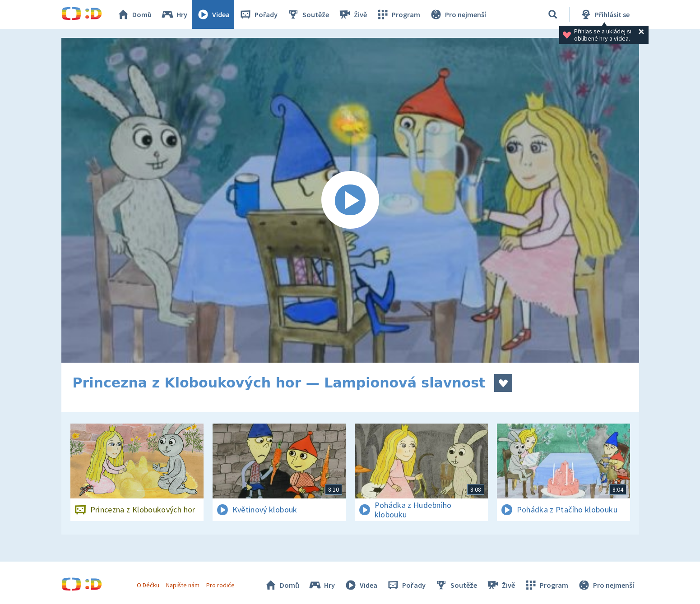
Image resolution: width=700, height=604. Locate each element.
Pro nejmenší (458, 14)
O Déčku (148, 585)
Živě (352, 14)
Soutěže (308, 14)
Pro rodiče (220, 585)
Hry (174, 14)
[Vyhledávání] (553, 14)
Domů (134, 14)
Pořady (258, 14)
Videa (213, 14)
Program (398, 14)
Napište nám (183, 585)
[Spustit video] (350, 200)
